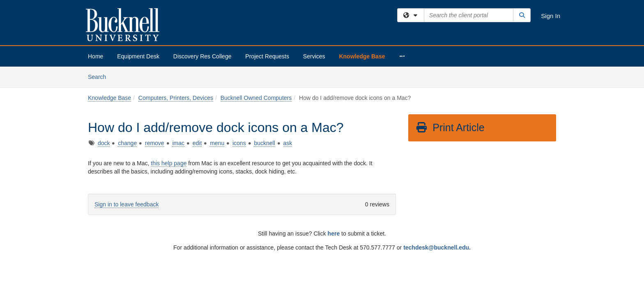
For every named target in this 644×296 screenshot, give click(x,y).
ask (288, 76)
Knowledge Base (362, 56)
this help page (169, 97)
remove (155, 76)
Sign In (551, 16)
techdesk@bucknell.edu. (437, 181)
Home (95, 56)
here (334, 167)
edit (197, 76)
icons (239, 76)
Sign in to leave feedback (126, 138)
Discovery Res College (202, 56)
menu (217, 76)
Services (314, 56)
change (127, 76)
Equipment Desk (138, 56)
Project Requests (267, 56)
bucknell (264, 76)
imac (178, 76)
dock (104, 76)
